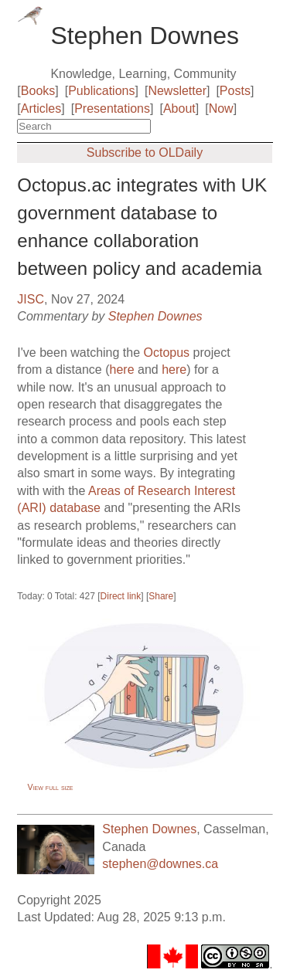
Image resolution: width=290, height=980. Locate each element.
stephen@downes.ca (160, 864)
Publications (101, 91)
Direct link (121, 596)
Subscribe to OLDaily (145, 153)
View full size (51, 787)
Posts (235, 91)
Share (161, 596)
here (122, 370)
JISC (31, 299)
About (179, 109)
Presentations (112, 109)
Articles (41, 109)
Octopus (167, 353)
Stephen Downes (155, 316)
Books (38, 91)
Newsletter (177, 91)
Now (221, 109)
